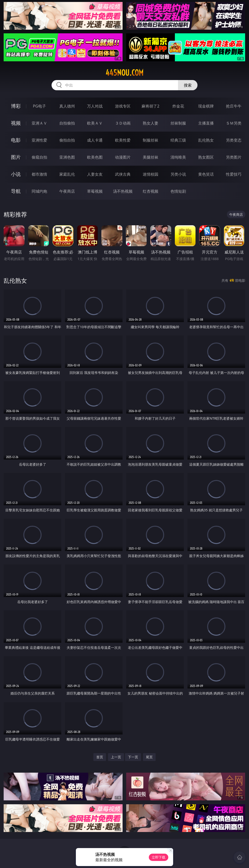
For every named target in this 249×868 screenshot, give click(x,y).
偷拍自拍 (67, 140)
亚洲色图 (67, 157)
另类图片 (234, 157)
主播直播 (206, 123)
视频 (16, 123)
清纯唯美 (178, 157)
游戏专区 (123, 106)
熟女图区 (206, 157)
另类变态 (234, 140)
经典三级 (178, 140)
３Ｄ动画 (123, 123)
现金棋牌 (206, 106)
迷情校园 (151, 174)
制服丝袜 (151, 140)
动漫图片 (123, 157)
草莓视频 (95, 191)
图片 (16, 157)
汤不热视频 (123, 191)
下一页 (133, 757)
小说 (16, 174)
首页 (100, 757)
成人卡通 (95, 140)
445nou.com (124, 73)
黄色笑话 (206, 174)
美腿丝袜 (151, 157)
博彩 (16, 106)
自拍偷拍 (67, 123)
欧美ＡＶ (95, 123)
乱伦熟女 (206, 140)
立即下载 (159, 857)
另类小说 (178, 174)
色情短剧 (178, 191)
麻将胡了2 (150, 106)
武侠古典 (123, 174)
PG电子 (39, 106)
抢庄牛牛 (234, 106)
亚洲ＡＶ (39, 123)
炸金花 (178, 106)
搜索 (188, 85)
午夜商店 (67, 191)
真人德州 (67, 106)
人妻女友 (95, 174)
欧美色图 (95, 157)
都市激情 (39, 174)
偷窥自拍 (39, 157)
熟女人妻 (151, 123)
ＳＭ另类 (234, 123)
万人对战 (95, 106)
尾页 (149, 757)
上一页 (116, 757)
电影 (16, 140)
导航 (16, 191)
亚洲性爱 (39, 140)
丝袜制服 (178, 123)
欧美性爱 (123, 140)
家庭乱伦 (67, 174)
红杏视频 (151, 191)
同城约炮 (39, 191)
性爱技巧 (234, 174)
